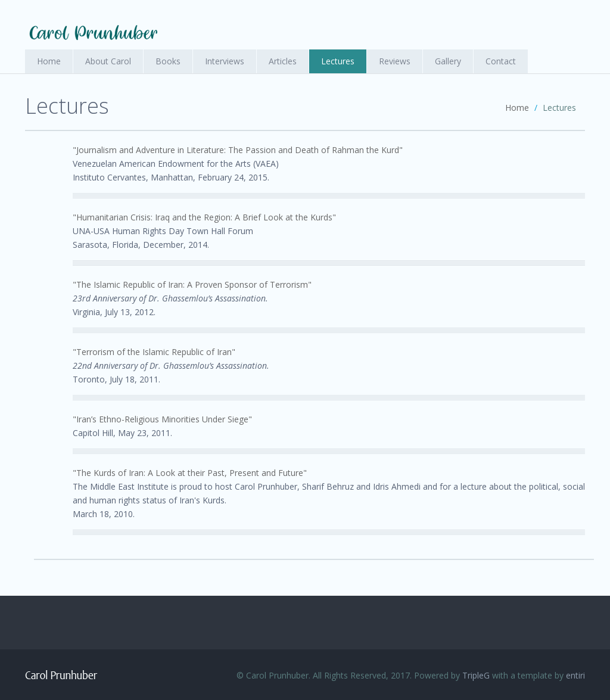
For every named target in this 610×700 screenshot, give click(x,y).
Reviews (395, 61)
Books (168, 61)
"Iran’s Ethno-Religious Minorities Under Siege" (162, 419)
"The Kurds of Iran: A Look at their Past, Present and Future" (190, 473)
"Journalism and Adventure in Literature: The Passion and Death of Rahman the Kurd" (238, 150)
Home (49, 61)
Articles (283, 61)
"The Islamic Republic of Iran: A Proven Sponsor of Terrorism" (192, 284)
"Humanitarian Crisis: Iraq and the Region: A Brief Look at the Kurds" (204, 217)
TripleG (476, 675)
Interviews (225, 61)
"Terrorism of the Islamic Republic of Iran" (154, 352)
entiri (575, 675)
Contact (501, 61)
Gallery (448, 61)
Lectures (338, 61)
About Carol (108, 61)
